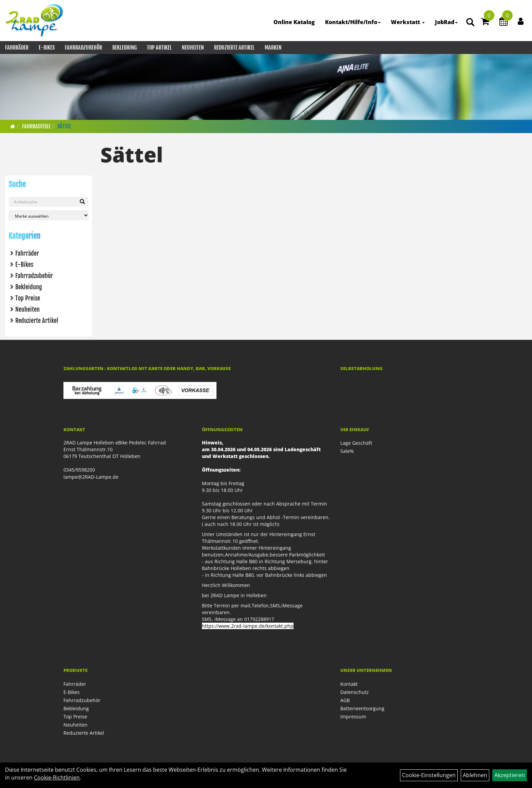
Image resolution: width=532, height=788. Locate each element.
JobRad (446, 22)
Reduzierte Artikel (234, 48)
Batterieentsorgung (362, 708)
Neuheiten (193, 48)
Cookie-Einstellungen (429, 775)
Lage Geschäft (356, 443)
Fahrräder (17, 48)
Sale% (347, 451)
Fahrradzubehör (83, 48)
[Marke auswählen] (49, 215)
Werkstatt (408, 22)
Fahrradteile (36, 126)
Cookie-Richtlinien (57, 777)
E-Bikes (47, 48)
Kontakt (349, 684)
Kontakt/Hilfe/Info (353, 22)
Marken (273, 48)
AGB (345, 700)
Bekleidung (125, 48)
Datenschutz (355, 692)
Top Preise (28, 298)
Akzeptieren (510, 775)
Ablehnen (475, 775)
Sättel (64, 126)
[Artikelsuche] (470, 23)
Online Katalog (294, 22)
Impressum (353, 717)
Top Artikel (159, 48)
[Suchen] (82, 202)
